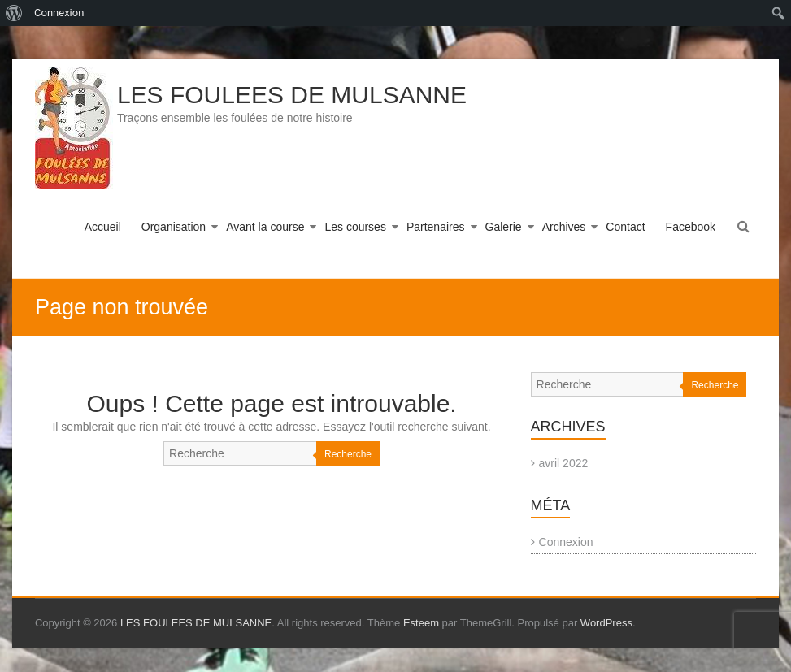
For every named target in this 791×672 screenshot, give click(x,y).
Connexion (566, 542)
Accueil (103, 227)
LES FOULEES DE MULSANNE (292, 95)
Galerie (504, 227)
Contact (625, 227)
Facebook (691, 227)
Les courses (355, 227)
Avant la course (265, 227)
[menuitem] (14, 13)
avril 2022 (564, 463)
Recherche (348, 454)
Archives (564, 227)
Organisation (174, 227)
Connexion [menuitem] (59, 13)
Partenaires (436, 227)
